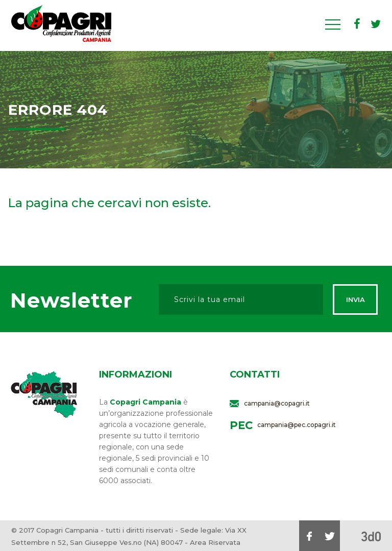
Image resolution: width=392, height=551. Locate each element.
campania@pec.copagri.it (297, 425)
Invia (356, 299)
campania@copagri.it (277, 403)
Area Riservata (215, 542)
